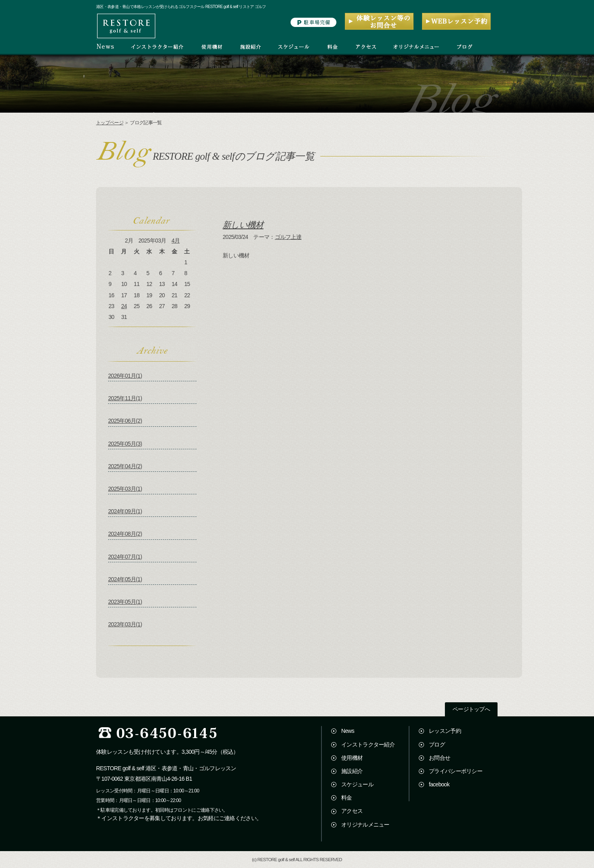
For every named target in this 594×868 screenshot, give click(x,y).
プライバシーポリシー (456, 771)
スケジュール (357, 784)
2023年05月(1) (125, 602)
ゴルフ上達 (288, 237)
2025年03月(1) (125, 489)
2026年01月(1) (125, 376)
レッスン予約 (445, 731)
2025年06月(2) (125, 421)
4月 (176, 241)
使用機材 (352, 758)
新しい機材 (243, 225)
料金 (347, 798)
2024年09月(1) (125, 511)
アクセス (352, 811)
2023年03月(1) (125, 624)
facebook (439, 784)
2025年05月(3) (125, 444)
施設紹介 (352, 771)
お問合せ (439, 758)
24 (124, 306)
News (348, 731)
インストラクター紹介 (368, 745)
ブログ (437, 745)
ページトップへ (471, 709)
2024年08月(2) (125, 534)
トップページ (110, 123)
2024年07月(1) (125, 557)
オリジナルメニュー (365, 825)
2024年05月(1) (125, 579)
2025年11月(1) (125, 398)
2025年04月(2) (125, 466)
